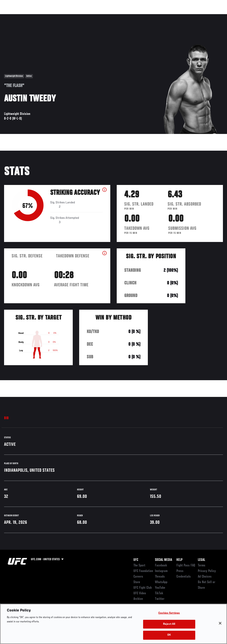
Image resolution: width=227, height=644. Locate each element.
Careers (138, 577)
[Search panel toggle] (213, 16)
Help (179, 560)
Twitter (160, 599)
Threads (160, 577)
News (66, 16)
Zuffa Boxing (182, 16)
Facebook (161, 566)
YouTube (160, 588)
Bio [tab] (6, 418)
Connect (144, 16)
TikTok (159, 593)
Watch (162, 16)
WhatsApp (161, 582)
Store (137, 582)
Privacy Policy (207, 571)
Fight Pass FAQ (186, 566)
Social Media (163, 560)
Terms (202, 566)
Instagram (161, 571)
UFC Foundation (143, 571)
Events (12, 16)
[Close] (220, 623)
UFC (136, 560)
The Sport (139, 566)
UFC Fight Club (143, 588)
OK (169, 635)
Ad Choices (205, 577)
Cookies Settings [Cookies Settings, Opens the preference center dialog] (169, 613)
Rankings (30, 16)
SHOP (201, 16)
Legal (201, 560)
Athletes (49, 16)
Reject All (169, 624)
